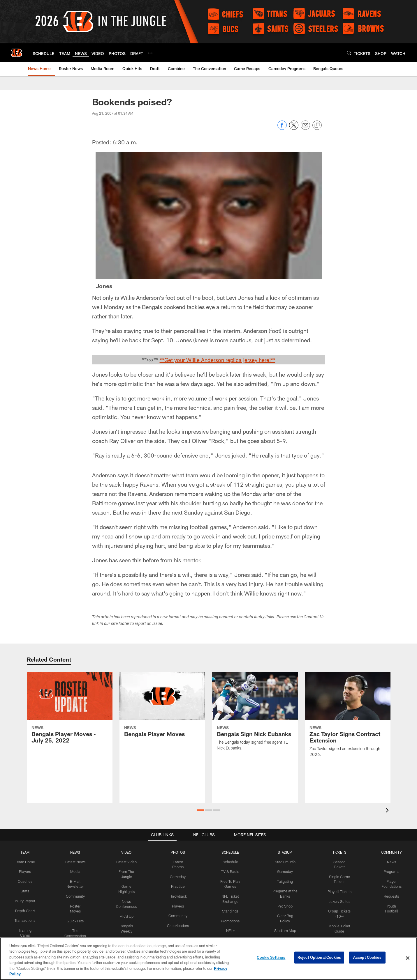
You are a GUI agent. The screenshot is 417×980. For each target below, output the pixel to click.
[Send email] (305, 128)
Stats (24, 890)
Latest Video (125, 862)
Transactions (24, 924)
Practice (176, 886)
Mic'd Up (125, 915)
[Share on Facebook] (282, 128)
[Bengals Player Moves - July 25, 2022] (70, 711)
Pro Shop (283, 905)
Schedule (228, 862)
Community (74, 895)
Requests (391, 895)
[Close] (408, 958)
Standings (228, 910)
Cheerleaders (177, 924)
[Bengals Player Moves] (162, 708)
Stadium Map (283, 924)
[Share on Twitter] (294, 128)
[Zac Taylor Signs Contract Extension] (348, 718)
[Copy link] (317, 125)
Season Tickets (338, 862)
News (391, 862)
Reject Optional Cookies (319, 958)
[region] (208, 959)
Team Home (24, 862)
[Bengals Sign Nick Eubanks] (255, 715)
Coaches (25, 881)
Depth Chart (25, 915)
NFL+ (228, 929)
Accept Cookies (367, 958)
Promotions (228, 919)
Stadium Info (283, 862)
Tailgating (283, 881)
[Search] (349, 53)
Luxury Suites (338, 895)
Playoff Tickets (338, 886)
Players (25, 871)
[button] (201, 810)
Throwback (176, 895)
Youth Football (391, 905)
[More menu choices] (150, 53)
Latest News (74, 862)
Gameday (176, 876)
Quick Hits (74, 919)
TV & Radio (228, 871)
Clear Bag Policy (283, 915)
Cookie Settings (271, 958)
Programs (391, 871)
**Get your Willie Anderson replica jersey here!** (217, 360)
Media (74, 871)
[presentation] (388, 811)
